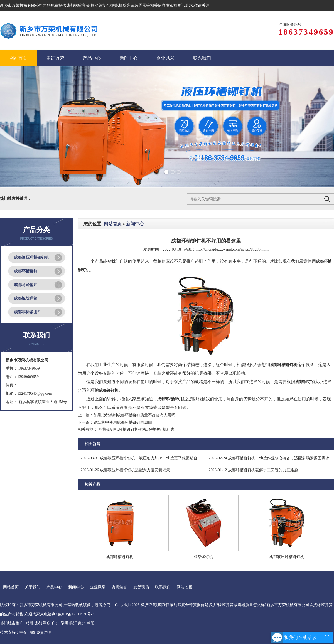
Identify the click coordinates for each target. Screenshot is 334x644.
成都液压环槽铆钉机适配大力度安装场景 (125, 470)
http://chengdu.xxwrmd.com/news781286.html (232, 249)
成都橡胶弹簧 (78, 5)
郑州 (29, 623)
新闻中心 (135, 224)
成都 (38, 623)
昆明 (64, 623)
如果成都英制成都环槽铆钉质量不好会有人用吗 (134, 415)
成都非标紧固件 (28, 312)
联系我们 (163, 587)
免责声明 (44, 632)
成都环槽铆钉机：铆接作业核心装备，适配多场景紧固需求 (269, 458)
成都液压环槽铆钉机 (31, 257)
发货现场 (141, 587)
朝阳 (91, 623)
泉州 (82, 623)
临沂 (73, 623)
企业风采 (98, 587)
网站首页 (113, 224)
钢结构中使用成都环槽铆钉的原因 (123, 422)
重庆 (47, 623)
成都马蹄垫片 (26, 285)
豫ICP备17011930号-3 (76, 614)
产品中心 (54, 587)
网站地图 (185, 587)
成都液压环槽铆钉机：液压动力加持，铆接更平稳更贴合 (139, 458)
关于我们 (33, 587)
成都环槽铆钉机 (120, 557)
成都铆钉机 (203, 557)
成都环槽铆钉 (26, 271)
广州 (56, 623)
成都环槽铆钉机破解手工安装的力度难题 (253, 470)
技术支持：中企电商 (18, 632)
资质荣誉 (119, 587)
